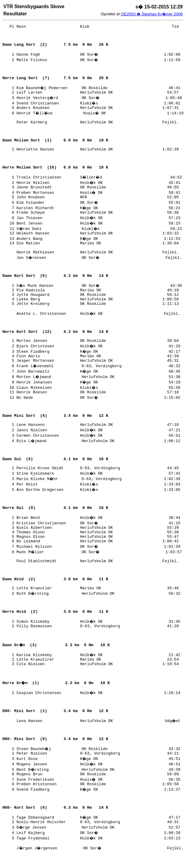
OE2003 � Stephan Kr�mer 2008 (152, 14)
